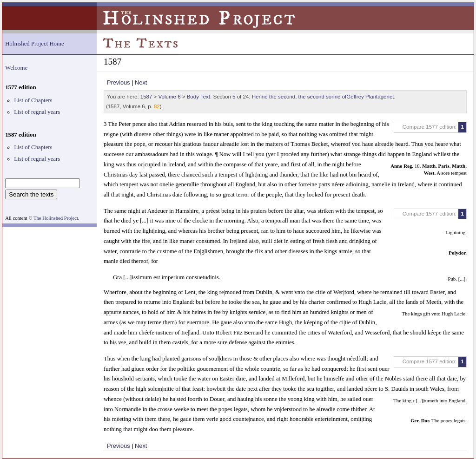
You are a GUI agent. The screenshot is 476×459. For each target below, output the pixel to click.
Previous (119, 82)
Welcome (16, 68)
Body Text (198, 97)
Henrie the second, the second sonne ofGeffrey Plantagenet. (324, 97)
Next (141, 82)
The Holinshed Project (56, 218)
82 (157, 106)
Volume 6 (170, 97)
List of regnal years (37, 112)
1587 (146, 97)
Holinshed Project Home (35, 44)
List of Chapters (33, 100)
